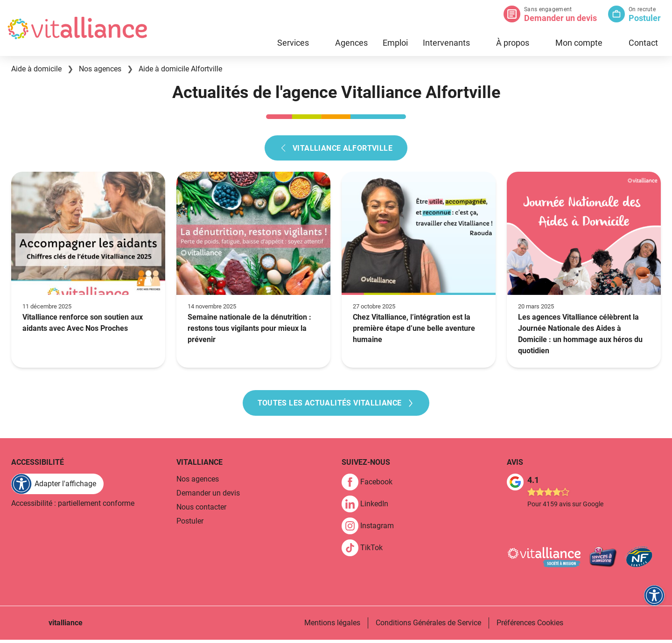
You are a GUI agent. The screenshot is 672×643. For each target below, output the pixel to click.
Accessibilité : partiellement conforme (73, 507)
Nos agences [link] (198, 482)
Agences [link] (351, 43)
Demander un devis (560, 18)
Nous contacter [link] (201, 510)
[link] (371, 485)
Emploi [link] (395, 43)
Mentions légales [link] (332, 626)
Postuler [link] (190, 524)
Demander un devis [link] (208, 496)
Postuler (645, 18)
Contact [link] (643, 43)
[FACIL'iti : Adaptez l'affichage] (57, 487)
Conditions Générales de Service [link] (428, 626)
